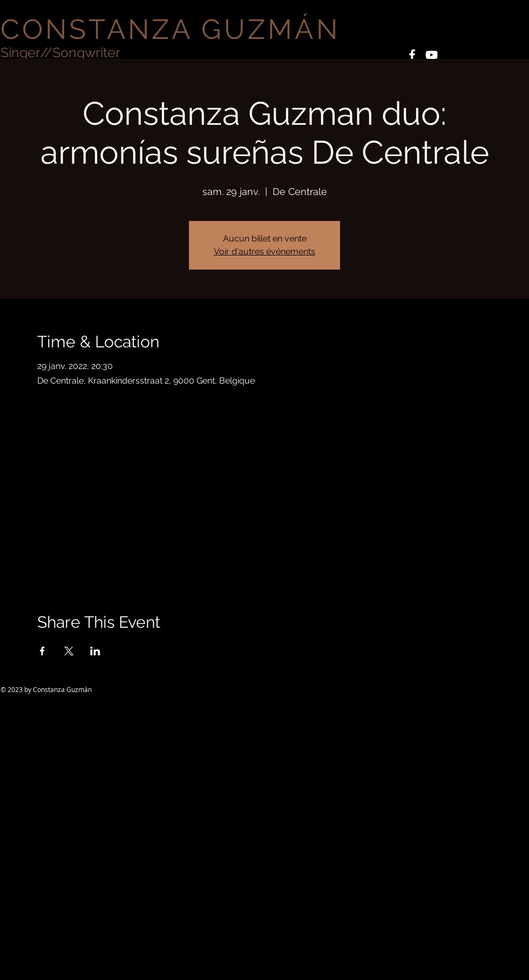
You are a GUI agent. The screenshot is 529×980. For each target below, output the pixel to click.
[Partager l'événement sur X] (69, 651)
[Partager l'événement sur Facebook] (42, 651)
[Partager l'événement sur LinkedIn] (95, 651)
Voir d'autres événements (264, 251)
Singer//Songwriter (60, 52)
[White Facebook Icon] (412, 55)
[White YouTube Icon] (432, 55)
